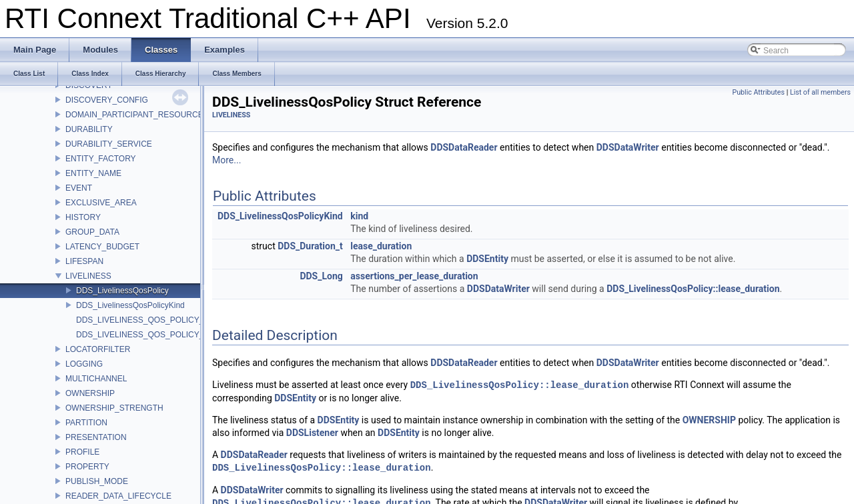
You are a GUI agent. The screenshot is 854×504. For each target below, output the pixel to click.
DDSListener (312, 433)
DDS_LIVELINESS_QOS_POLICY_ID (144, 320)
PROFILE (82, 452)
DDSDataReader (464, 147)
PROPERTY (87, 467)
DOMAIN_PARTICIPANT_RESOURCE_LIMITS (149, 115)
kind (359, 216)
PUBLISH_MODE (97, 481)
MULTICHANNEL (96, 379)
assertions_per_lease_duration (414, 276)
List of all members (820, 92)
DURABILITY (89, 129)
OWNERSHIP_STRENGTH (114, 408)
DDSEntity (487, 259)
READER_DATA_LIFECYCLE (118, 496)
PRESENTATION (96, 437)
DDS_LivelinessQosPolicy (122, 291)
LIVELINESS (88, 276)
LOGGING (84, 364)
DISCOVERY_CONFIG (107, 100)
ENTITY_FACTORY (101, 159)
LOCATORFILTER (98, 349)
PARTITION (86, 423)
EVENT (79, 188)
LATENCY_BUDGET (102, 247)
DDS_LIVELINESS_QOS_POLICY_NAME (151, 335)
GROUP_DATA (92, 232)
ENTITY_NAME (93, 173)
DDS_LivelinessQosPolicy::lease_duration (693, 289)
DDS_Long (321, 276)
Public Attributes (758, 92)
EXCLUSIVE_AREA (101, 203)
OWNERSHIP (90, 393)
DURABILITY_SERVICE (109, 144)
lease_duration (381, 246)
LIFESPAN (84, 261)
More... (227, 160)
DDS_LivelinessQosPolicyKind (130, 305)
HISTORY (83, 217)
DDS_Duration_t (310, 246)
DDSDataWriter (628, 147)
